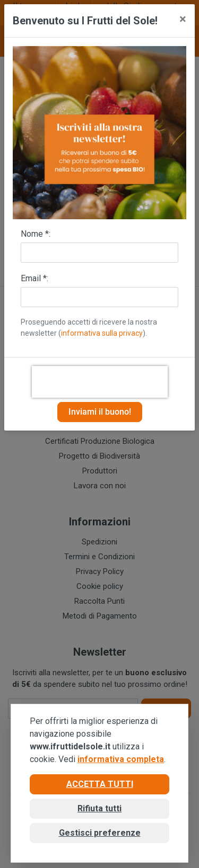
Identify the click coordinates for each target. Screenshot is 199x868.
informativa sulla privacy (102, 333)
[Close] (183, 19)
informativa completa (121, 759)
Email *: (34, 278)
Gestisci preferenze (100, 833)
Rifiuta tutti (99, 808)
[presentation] (100, 382)
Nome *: (36, 234)
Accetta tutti (100, 784)
